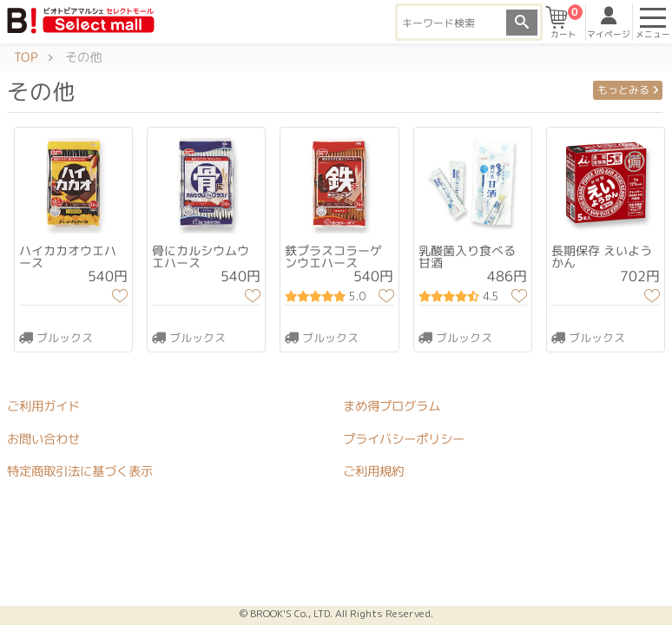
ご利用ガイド (43, 406)
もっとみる (628, 90)
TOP (26, 57)
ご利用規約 (373, 471)
